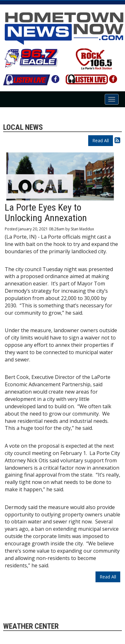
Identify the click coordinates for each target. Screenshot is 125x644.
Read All (101, 140)
